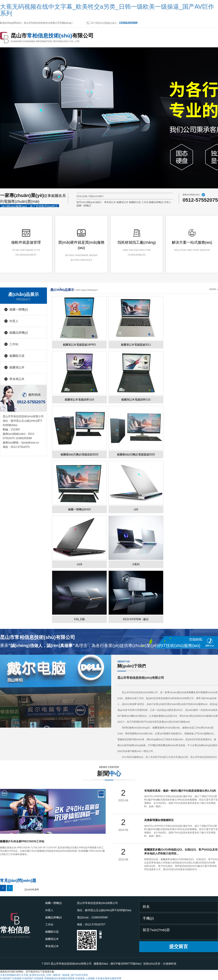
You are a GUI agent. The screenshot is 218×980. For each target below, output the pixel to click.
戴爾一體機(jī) (84, 206)
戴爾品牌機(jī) (156, 202)
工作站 (145, 202)
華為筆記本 (110, 202)
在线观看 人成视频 (85, 978)
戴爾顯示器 (135, 202)
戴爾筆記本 (122, 202)
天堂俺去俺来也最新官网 (108, 978)
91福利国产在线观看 (11, 978)
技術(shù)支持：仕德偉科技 (160, 964)
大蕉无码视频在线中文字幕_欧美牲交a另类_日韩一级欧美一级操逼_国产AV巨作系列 (107, 10)
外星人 (168, 202)
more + (214, 289)
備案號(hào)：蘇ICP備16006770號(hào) (117, 964)
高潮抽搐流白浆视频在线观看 (59, 978)
